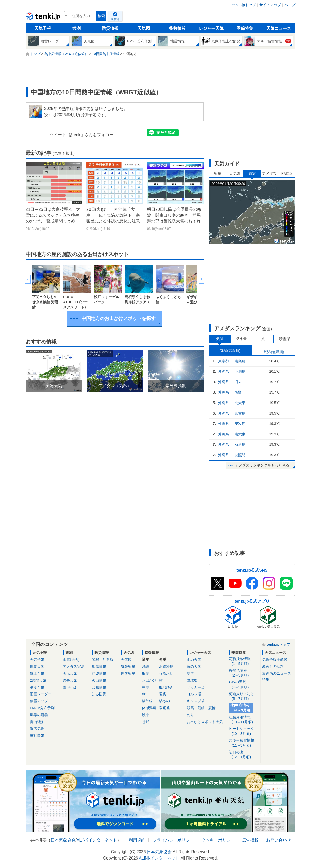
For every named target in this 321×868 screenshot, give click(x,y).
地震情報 (99, 666)
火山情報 (99, 680)
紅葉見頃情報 (244, 720)
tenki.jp (44, 17)
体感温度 (149, 708)
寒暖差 (164, 708)
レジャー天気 (211, 28)
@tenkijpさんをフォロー (91, 135)
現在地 (115, 19)
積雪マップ (39, 701)
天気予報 (43, 28)
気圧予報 (37, 673)
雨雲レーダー (41, 694)
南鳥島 (240, 361)
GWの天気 (244, 685)
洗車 (146, 715)
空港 (190, 673)
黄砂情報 (37, 736)
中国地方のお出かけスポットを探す (119, 318)
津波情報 (99, 673)
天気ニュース (279, 28)
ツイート (58, 135)
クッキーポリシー (218, 840)
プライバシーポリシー (173, 840)
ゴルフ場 (194, 694)
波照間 (240, 455)
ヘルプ (290, 5)
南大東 (240, 434)
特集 (266, 680)
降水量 (241, 339)
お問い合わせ (279, 840)
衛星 (218, 173)
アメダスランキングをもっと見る (262, 465)
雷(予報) (36, 722)
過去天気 (70, 680)
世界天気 (37, 666)
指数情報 (177, 28)
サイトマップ (270, 5)
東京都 (224, 361)
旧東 (238, 382)
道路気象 (37, 729)
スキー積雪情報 (244, 743)
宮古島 (240, 413)
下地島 (240, 371)
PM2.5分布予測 (42, 708)
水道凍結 (166, 666)
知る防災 (99, 694)
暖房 (163, 694)
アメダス (269, 173)
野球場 (192, 680)
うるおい (166, 673)
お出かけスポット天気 (205, 722)
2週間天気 (38, 680)
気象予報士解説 (275, 660)
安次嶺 (240, 424)
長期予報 (37, 687)
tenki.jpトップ (244, 5)
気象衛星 (128, 666)
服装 (146, 673)
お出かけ (149, 680)
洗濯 (146, 666)
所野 (238, 392)
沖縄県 (224, 371)
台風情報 (99, 687)
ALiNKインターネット (97, 840)
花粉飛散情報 (244, 661)
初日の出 (244, 755)
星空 (146, 687)
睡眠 (146, 722)
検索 (101, 16)
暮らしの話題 (273, 666)
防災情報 (110, 28)
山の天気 (194, 660)
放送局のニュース (277, 673)
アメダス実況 (74, 666)
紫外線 (147, 701)
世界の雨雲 (39, 715)
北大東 (240, 403)
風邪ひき (166, 687)
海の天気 (194, 666)
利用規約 (137, 840)
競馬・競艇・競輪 (201, 708)
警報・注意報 (103, 660)
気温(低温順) (274, 352)
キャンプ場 (196, 701)
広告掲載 (250, 840)
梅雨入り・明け (244, 696)
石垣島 (240, 444)
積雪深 (284, 339)
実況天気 (70, 673)
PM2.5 (287, 173)
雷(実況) (69, 687)
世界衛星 (128, 673)
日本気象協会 (63, 840)
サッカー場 (196, 687)
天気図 (144, 28)
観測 (76, 28)
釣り (190, 715)
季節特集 (245, 28)
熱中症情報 (242, 708)
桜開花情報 (244, 673)
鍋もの (164, 701)
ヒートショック (244, 731)
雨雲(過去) (71, 660)
